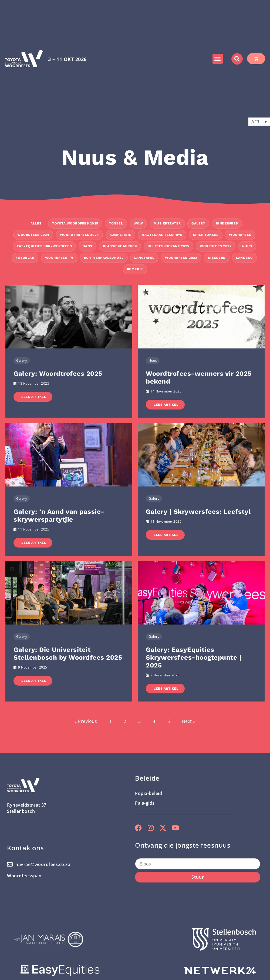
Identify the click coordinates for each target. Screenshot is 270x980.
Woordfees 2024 (33, 235)
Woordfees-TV (59, 258)
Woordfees (240, 235)
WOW (138, 223)
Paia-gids (145, 803)
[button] (218, 59)
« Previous (86, 721)
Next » (189, 721)
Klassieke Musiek (120, 246)
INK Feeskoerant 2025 (168, 246)
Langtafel (144, 258)
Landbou (244, 258)
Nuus (247, 246)
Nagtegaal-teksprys (162, 235)
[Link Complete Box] (69, 351)
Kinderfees (227, 223)
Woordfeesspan (24, 876)
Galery (198, 223)
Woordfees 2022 (216, 246)
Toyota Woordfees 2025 (75, 223)
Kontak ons (25, 848)
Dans (87, 246)
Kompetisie (120, 235)
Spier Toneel (206, 235)
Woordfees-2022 (181, 258)
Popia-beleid (148, 793)
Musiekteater (167, 223)
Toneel (116, 223)
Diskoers (217, 258)
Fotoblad (25, 258)
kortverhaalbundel (104, 258)
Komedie (135, 269)
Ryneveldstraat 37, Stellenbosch (27, 808)
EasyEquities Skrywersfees (44, 246)
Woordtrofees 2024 (80, 235)
